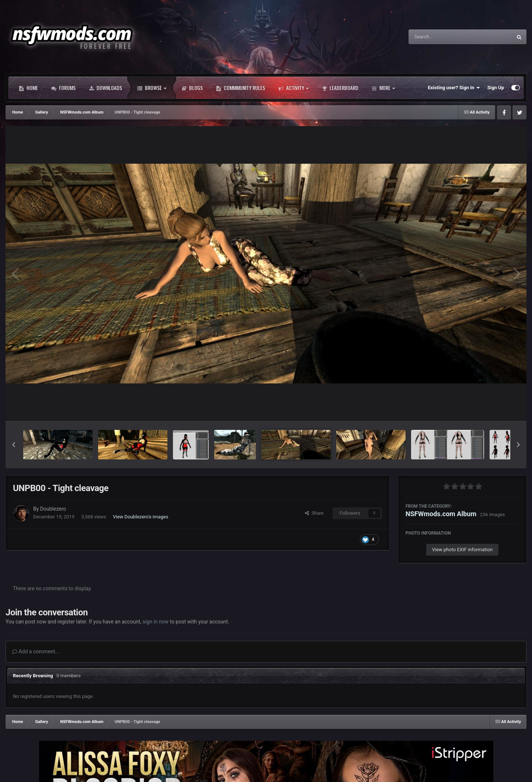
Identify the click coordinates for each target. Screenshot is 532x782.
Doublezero (53, 509)
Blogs (192, 88)
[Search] (442, 37)
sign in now (156, 622)
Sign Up (496, 88)
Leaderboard (340, 88)
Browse (152, 88)
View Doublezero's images (140, 517)
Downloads (105, 88)
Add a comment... (36, 651)
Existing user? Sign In (454, 88)
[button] (14, 445)
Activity (293, 88)
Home (28, 88)
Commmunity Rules (241, 88)
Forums (63, 88)
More (383, 88)
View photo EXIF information (463, 550)
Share (314, 513)
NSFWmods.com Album (441, 514)
